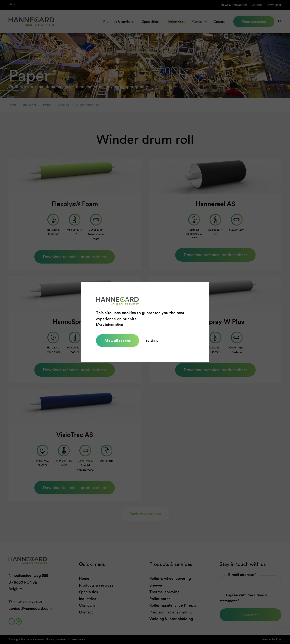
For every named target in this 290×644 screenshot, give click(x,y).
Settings (152, 340)
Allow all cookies (118, 341)
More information (109, 324)
